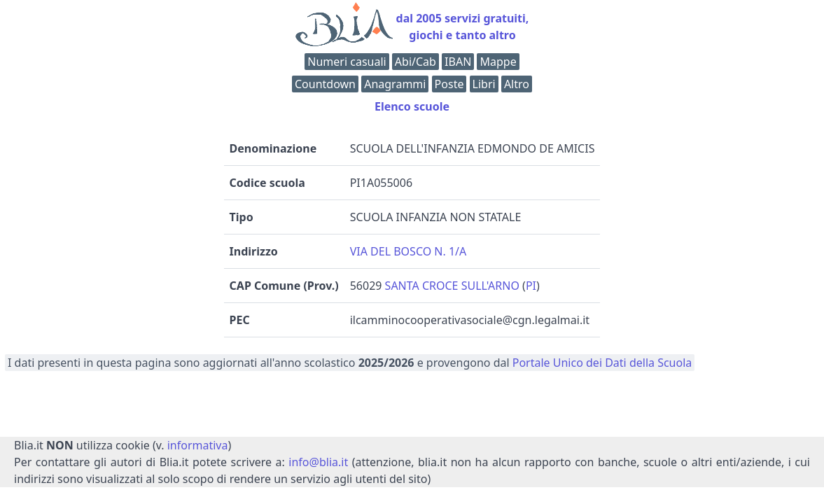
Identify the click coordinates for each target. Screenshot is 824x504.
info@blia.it (318, 462)
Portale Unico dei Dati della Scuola (602, 363)
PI (531, 286)
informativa (198, 445)
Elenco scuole (412, 106)
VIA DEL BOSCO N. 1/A (408, 251)
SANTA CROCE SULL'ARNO (452, 286)
